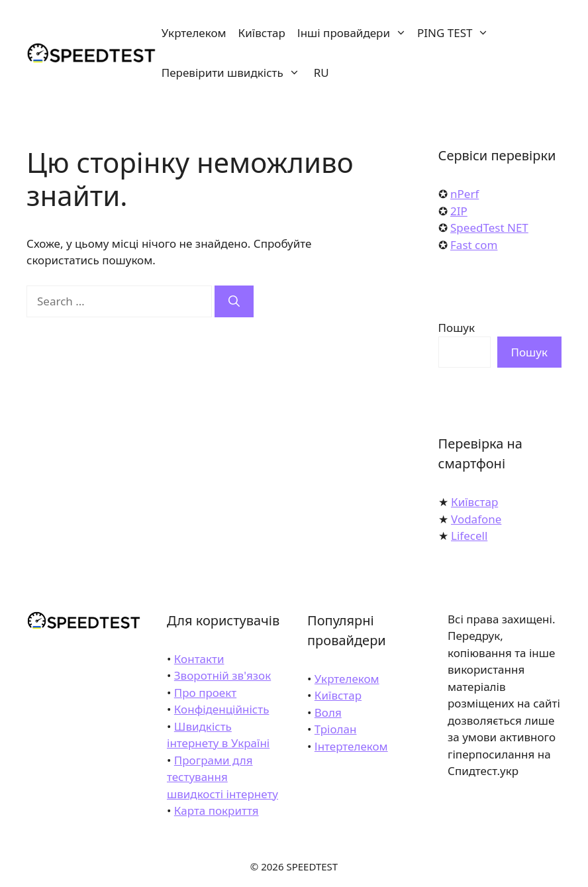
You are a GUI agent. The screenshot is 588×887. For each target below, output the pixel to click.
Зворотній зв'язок (222, 675)
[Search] (234, 301)
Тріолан (336, 729)
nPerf (465, 194)
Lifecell (469, 536)
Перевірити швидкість (233, 73)
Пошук (457, 328)
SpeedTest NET (489, 228)
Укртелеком (194, 33)
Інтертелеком (351, 746)
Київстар (262, 33)
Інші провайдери (355, 33)
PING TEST (456, 33)
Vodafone (476, 519)
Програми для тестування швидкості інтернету (222, 777)
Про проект (205, 693)
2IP (459, 211)
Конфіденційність (222, 709)
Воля (328, 712)
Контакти (199, 659)
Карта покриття (217, 810)
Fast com (474, 245)
